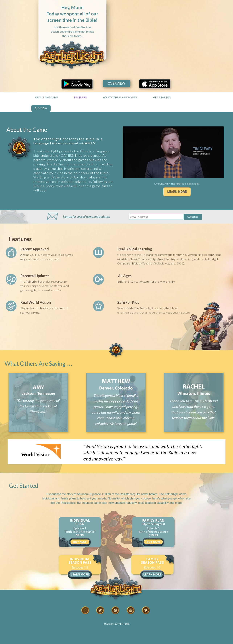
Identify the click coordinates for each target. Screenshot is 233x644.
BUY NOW (41, 108)
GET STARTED (162, 97)
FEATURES (80, 97)
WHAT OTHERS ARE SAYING (120, 97)
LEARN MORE (177, 192)
